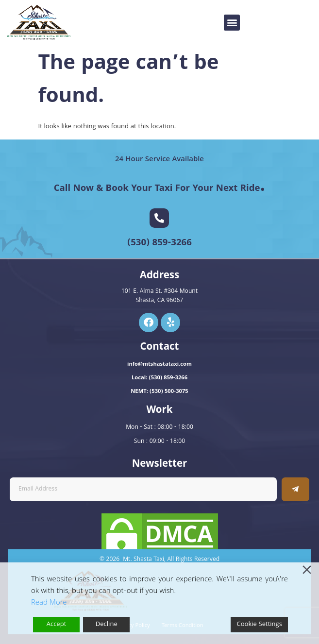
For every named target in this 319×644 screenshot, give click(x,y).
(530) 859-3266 (159, 243)
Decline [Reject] (107, 625)
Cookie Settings (259, 625)
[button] (232, 23)
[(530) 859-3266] (159, 218)
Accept (57, 625)
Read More (49, 603)
